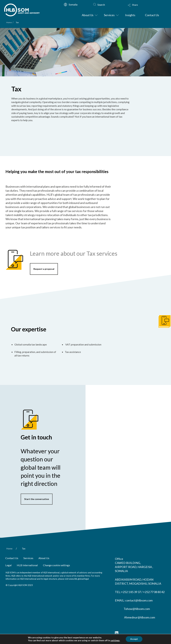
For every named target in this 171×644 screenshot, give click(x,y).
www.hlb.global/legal (79, 579)
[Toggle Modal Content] (144, 7)
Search (101, 5)
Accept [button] (134, 639)
